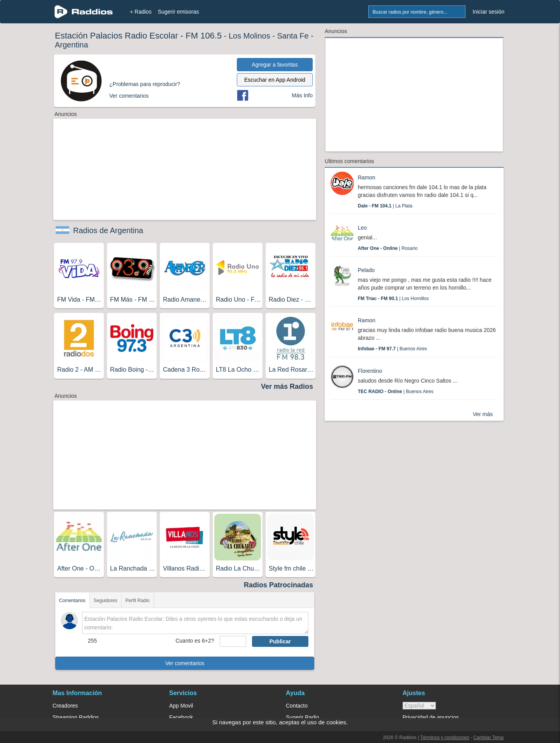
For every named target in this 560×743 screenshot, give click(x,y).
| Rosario (388, 248)
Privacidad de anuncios (431, 717)
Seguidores (106, 601)
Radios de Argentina (108, 230)
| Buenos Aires (392, 349)
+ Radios (141, 12)
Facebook (181, 717)
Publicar (280, 641)
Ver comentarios (185, 663)
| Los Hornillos (393, 299)
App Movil (181, 706)
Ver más (483, 414)
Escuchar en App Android (275, 80)
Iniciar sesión (488, 12)
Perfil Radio (138, 601)
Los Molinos (249, 36)
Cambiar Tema (488, 738)
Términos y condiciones (444, 738)
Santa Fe (293, 36)
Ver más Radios (287, 386)
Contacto (297, 706)
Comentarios (72, 601)
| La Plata (385, 206)
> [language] (419, 706)
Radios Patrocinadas (278, 585)
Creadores (65, 706)
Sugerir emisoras (178, 12)
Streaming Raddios (76, 717)
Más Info (302, 95)
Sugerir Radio (303, 717)
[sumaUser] (233, 641)
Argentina (72, 45)
